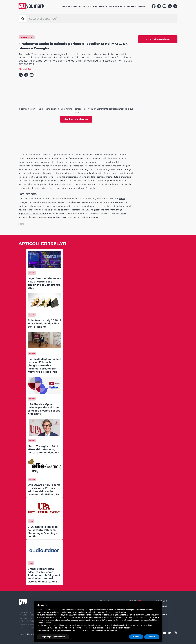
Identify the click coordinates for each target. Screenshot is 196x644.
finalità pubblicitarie (52, 620)
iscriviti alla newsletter (158, 39)
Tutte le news (69, 6)
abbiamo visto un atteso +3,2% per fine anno (56, 158)
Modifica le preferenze (76, 119)
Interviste (85, 6)
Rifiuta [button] (136, 637)
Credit (158, 619)
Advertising (161, 601)
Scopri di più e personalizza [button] (53, 637)
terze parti (78, 615)
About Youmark (136, 6)
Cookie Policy (162, 614)
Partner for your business (109, 6)
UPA (22, 224)
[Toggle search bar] (23, 18)
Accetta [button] (152, 637)
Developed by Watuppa (29, 634)
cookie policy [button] (121, 612)
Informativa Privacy (161, 608)
